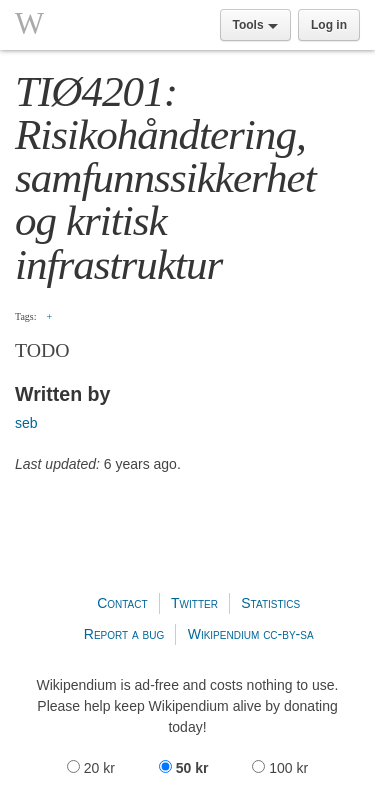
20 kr (93, 768)
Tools (255, 25)
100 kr (280, 768)
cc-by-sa (288, 634)
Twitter (194, 603)
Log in (329, 25)
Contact (122, 603)
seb (26, 423)
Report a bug (124, 634)
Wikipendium (224, 634)
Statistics (270, 603)
